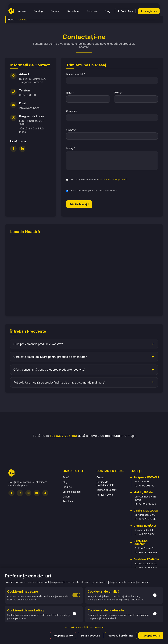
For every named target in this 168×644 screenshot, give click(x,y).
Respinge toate (63, 636)
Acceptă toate (151, 636)
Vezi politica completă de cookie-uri (84, 627)
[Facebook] (13, 149)
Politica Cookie (105, 495)
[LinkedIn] (22, 149)
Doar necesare (91, 636)
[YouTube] (37, 493)
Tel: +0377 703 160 (144, 486)
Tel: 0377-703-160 (63, 436)
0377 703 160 (27, 95)
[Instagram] (28, 493)
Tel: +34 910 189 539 (145, 504)
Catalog (38, 11)
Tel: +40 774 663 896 (146, 553)
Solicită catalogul (72, 492)
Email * (70, 93)
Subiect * (71, 130)
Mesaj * (71, 148)
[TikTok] (45, 493)
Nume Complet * (75, 74)
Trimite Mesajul (79, 204)
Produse (92, 11)
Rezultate (73, 11)
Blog (107, 11)
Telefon (118, 93)
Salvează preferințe (121, 636)
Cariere (55, 11)
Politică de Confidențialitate (105, 484)
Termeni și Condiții (107, 490)
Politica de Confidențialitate (112, 179)
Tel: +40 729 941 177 (145, 534)
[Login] (125, 11)
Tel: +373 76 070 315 (145, 519)
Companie (72, 111)
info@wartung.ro (29, 108)
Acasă (22, 11)
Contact (101, 477)
